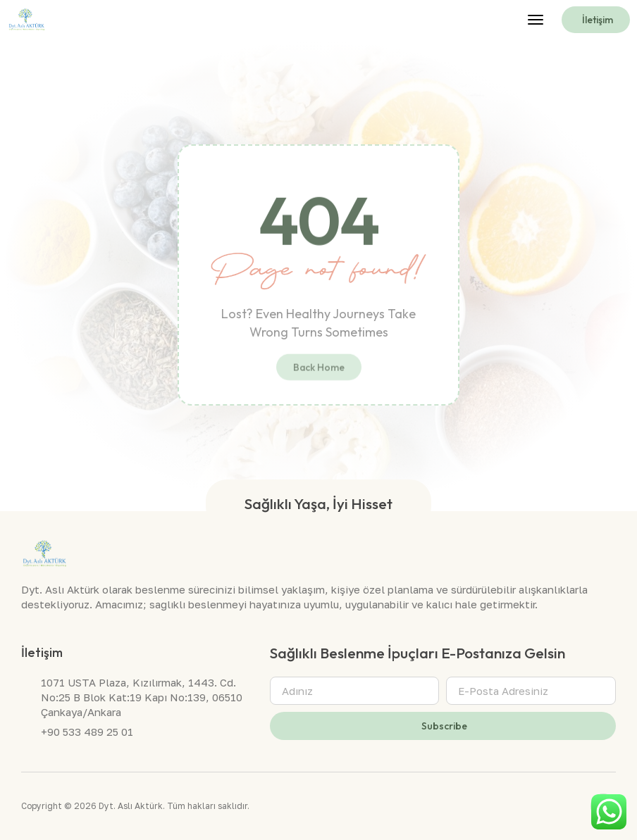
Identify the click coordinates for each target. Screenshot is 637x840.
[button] (536, 20)
